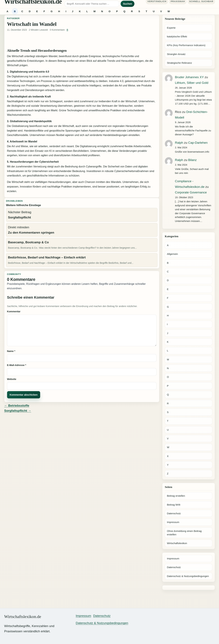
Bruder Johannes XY (189, 77)
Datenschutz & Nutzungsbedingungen (188, 576)
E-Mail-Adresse (17, 365)
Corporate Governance (191, 192)
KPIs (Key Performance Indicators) (186, 45)
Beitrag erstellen (176, 496)
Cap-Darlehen (198, 143)
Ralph (179, 143)
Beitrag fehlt (174, 505)
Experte (171, 28)
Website (12, 379)
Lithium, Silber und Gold (192, 83)
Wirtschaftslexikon (177, 543)
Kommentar (14, 311)
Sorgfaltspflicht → (18, 411)
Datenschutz (174, 513)
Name (11, 351)
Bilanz (193, 160)
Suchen (128, 4)
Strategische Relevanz (180, 63)
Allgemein (173, 254)
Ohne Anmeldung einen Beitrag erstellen (184, 533)
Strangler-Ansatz (176, 54)
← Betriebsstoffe (17, 406)
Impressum (173, 522)
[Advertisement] (82, 40)
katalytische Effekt (177, 36)
